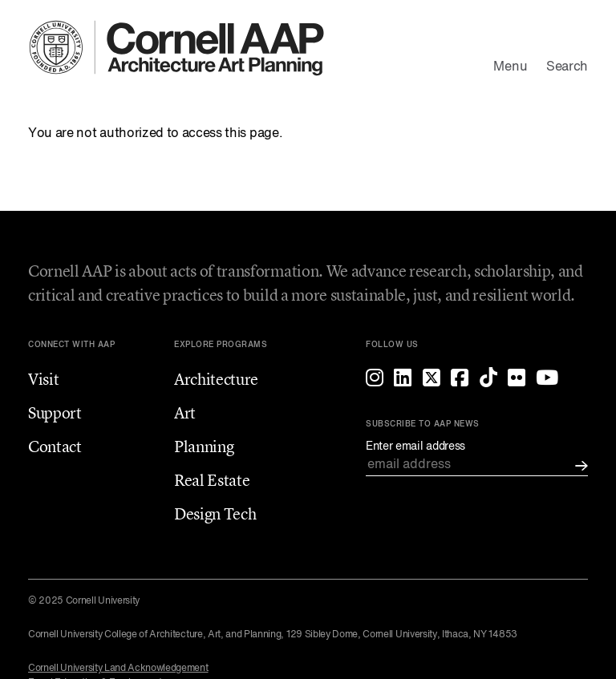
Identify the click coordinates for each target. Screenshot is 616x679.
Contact (55, 446)
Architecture (216, 379)
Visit (43, 379)
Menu (510, 67)
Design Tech (215, 513)
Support (55, 412)
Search (567, 67)
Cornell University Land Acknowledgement (118, 669)
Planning (204, 446)
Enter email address (415, 447)
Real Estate (212, 480)
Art (185, 412)
